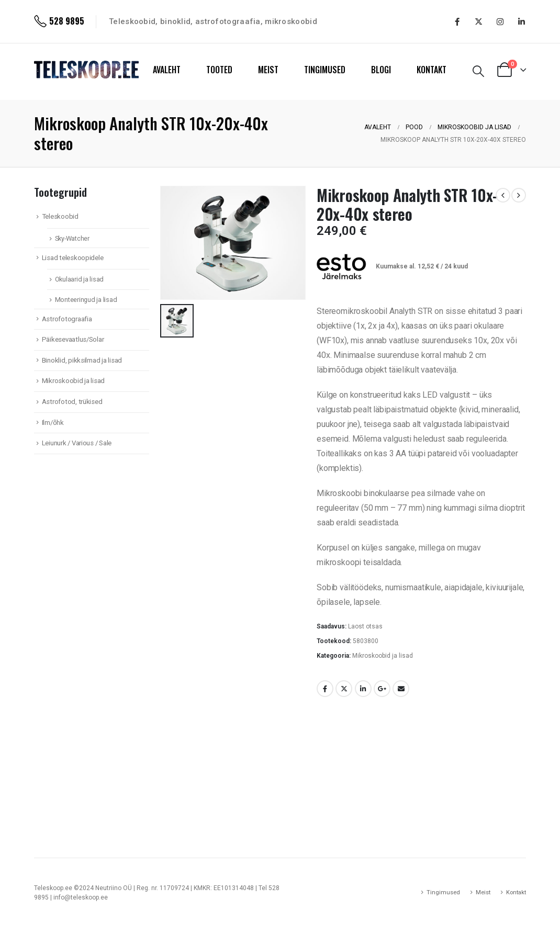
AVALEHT (167, 70)
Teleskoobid (60, 216)
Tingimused (443, 892)
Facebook (325, 689)
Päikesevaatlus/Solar (73, 339)
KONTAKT (432, 70)
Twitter (344, 689)
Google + (382, 689)
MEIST (268, 70)
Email (401, 689)
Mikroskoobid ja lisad (383, 656)
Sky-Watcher (72, 238)
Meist (483, 892)
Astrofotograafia (67, 319)
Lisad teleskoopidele (73, 258)
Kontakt (516, 892)
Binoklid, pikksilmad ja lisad (82, 360)
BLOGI (381, 70)
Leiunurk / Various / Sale (77, 443)
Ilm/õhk (53, 423)
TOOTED (219, 70)
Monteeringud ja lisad (86, 300)
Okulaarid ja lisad (79, 279)
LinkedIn (363, 689)
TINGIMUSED (325, 70)
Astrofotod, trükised (72, 402)
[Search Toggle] (478, 71)
